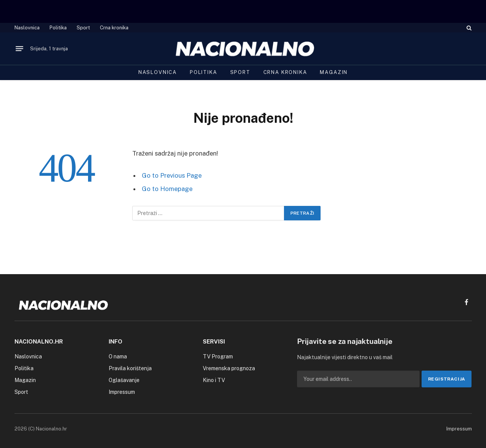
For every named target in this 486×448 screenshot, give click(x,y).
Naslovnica (27, 28)
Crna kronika (114, 28)
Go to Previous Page (172, 175)
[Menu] (19, 49)
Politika (58, 28)
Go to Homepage (167, 189)
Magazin (334, 72)
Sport (83, 28)
